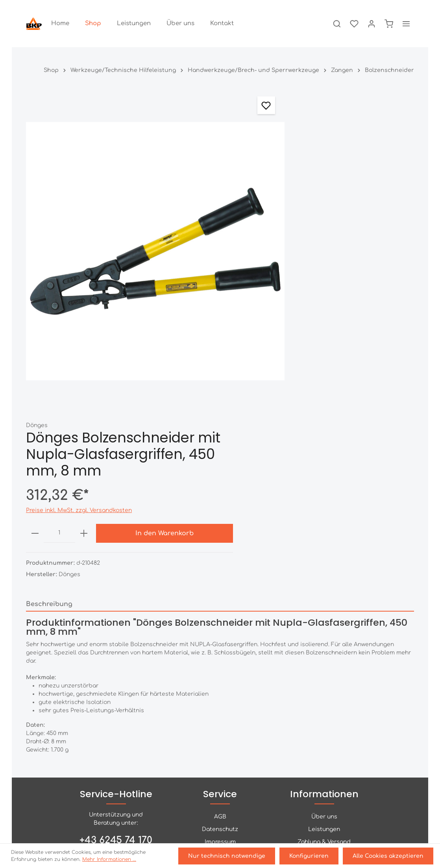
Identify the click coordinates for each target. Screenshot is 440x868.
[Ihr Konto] (372, 24)
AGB (220, 631)
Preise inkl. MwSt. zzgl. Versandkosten (315, 209)
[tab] (220, 394)
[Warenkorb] (389, 24)
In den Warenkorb (375, 232)
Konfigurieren (311, 856)
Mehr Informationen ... (109, 860)
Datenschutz (220, 643)
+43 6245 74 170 (116, 654)
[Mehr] (406, 24)
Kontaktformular (115, 699)
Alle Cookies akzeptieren (388, 856)
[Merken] (227, 105)
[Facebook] (220, 807)
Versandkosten (369, 841)
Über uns (324, 631)
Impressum (220, 656)
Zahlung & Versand (324, 656)
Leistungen (324, 643)
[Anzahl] (295, 232)
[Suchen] (337, 24)
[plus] (319, 232)
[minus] (271, 232)
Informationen (324, 608)
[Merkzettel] (354, 24)
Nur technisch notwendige (229, 856)
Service (220, 608)
